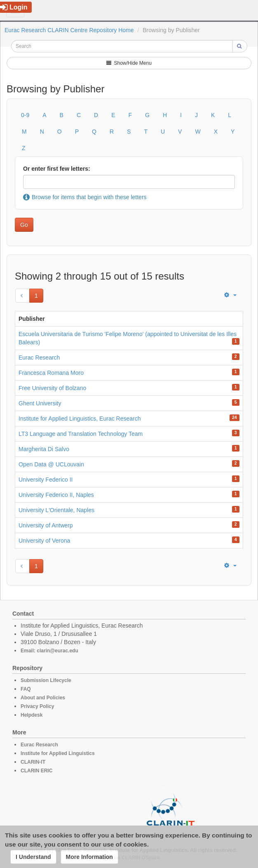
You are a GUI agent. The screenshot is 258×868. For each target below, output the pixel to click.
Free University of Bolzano (52, 388)
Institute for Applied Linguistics (58, 753)
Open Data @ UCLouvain (51, 464)
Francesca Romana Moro (51, 373)
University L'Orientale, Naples (56, 510)
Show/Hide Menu (129, 63)
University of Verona (44, 541)
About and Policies (43, 698)
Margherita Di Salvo (44, 449)
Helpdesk (32, 715)
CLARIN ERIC (36, 771)
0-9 (25, 115)
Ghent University (40, 403)
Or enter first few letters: (57, 169)
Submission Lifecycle (46, 680)
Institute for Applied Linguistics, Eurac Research (80, 419)
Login (14, 7)
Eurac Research (39, 358)
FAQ (26, 689)
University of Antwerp (46, 525)
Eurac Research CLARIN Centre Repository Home (69, 30)
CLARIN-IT (33, 762)
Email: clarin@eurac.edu (49, 651)
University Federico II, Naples (56, 495)
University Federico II (46, 480)
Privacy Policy (37, 706)
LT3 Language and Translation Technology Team (81, 434)
